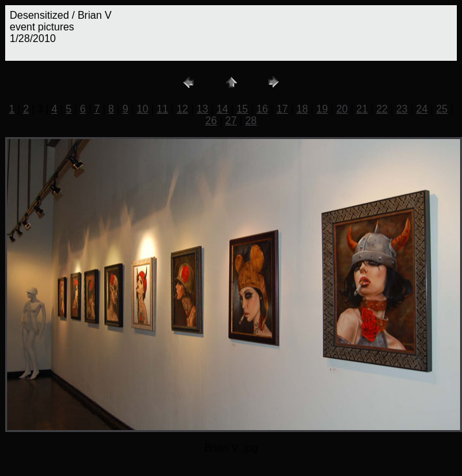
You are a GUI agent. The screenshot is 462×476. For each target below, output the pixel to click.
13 (203, 109)
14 (223, 109)
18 (302, 109)
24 (422, 109)
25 (442, 109)
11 (162, 109)
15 (242, 109)
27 (231, 121)
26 (211, 121)
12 (182, 109)
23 (402, 109)
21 (362, 109)
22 (382, 109)
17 (282, 109)
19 (322, 109)
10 (142, 109)
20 (342, 109)
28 (251, 121)
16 (262, 109)
